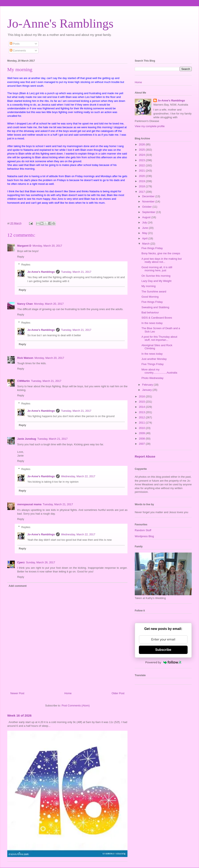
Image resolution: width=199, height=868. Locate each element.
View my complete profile (150, 126)
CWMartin (24, 381)
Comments (18, 51)
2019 (142, 181)
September (149, 212)
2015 (142, 402)
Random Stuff (143, 530)
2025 (142, 150)
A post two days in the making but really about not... (161, 260)
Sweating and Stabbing (155, 307)
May (145, 233)
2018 (142, 186)
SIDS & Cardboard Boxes (157, 318)
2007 (142, 444)
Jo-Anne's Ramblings (60, 23)
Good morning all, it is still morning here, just (157, 269)
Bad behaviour (150, 312)
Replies (26, 265)
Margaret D (24, 246)
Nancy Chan (25, 304)
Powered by (163, 662)
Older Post (118, 693)
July (145, 222)
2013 (142, 412)
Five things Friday (152, 248)
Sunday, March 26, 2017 (41, 562)
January (147, 390)
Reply (21, 257)
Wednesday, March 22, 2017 (78, 476)
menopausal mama (29, 504)
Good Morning (150, 297)
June (146, 228)
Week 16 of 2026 (19, 715)
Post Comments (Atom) (76, 705)
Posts (15, 44)
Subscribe (163, 650)
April (145, 238)
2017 (142, 192)
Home (68, 693)
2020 (142, 176)
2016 (142, 396)
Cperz (21, 562)
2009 (142, 433)
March (146, 244)
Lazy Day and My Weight (156, 281)
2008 (142, 439)
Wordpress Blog (144, 536)
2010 (142, 428)
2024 (142, 155)
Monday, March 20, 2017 (47, 246)
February (148, 385)
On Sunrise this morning (156, 276)
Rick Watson (25, 358)
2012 (142, 417)
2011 (142, 423)
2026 (142, 144)
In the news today (152, 323)
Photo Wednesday (152, 378)
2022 (142, 165)
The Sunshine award (154, 292)
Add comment (18, 586)
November (149, 201)
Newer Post (17, 693)
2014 (142, 407)
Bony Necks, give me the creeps (161, 253)
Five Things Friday (152, 364)
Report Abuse (145, 456)
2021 (142, 171)
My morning (148, 286)
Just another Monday (154, 359)
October (147, 207)
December (149, 196)
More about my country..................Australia (159, 371)
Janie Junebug (27, 439)
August (147, 217)
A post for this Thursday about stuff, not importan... (159, 338)
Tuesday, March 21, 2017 (76, 272)
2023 (142, 160)
